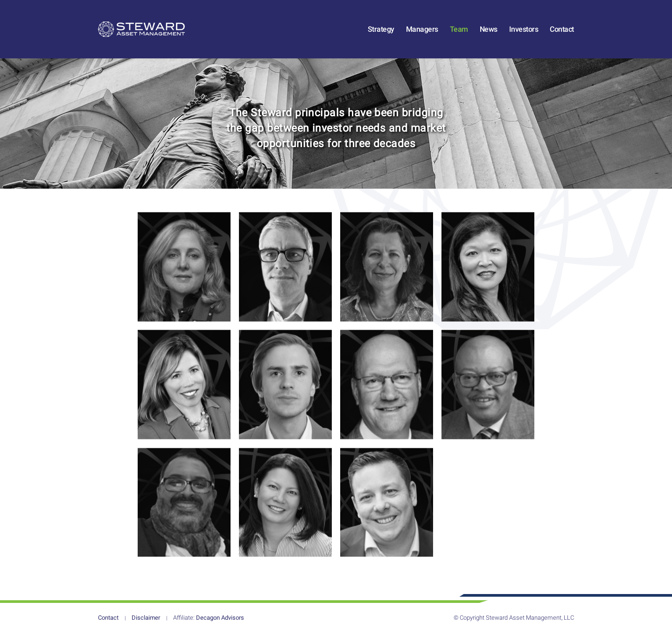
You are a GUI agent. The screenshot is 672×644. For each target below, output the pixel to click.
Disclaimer (146, 627)
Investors (524, 34)
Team (459, 34)
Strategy (381, 34)
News (489, 34)
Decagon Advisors (209, 627)
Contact (562, 34)
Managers (422, 34)
